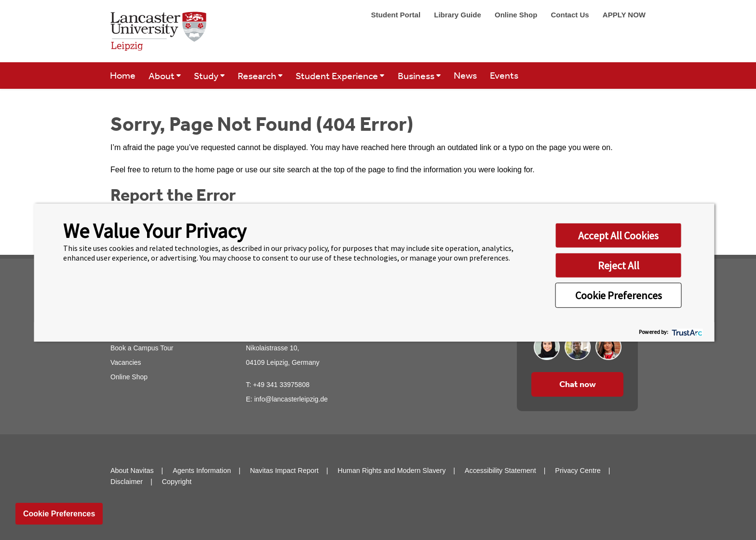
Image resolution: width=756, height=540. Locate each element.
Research (258, 76)
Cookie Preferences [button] (619, 295)
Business (417, 76)
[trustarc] (686, 332)
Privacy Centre (578, 471)
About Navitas (132, 471)
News (465, 75)
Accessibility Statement (500, 471)
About (162, 76)
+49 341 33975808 (281, 385)
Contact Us (571, 15)
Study (207, 76)
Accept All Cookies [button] (618, 235)
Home (123, 75)
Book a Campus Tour (142, 348)
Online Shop (517, 15)
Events (504, 75)
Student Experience (338, 76)
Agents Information (202, 471)
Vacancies (126, 362)
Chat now (578, 384)
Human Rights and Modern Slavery (391, 471)
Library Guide (459, 15)
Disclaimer (127, 482)
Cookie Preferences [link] (59, 514)
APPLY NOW (624, 15)
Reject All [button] (619, 265)
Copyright (177, 482)
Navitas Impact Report (284, 471)
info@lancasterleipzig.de (291, 399)
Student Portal (397, 15)
